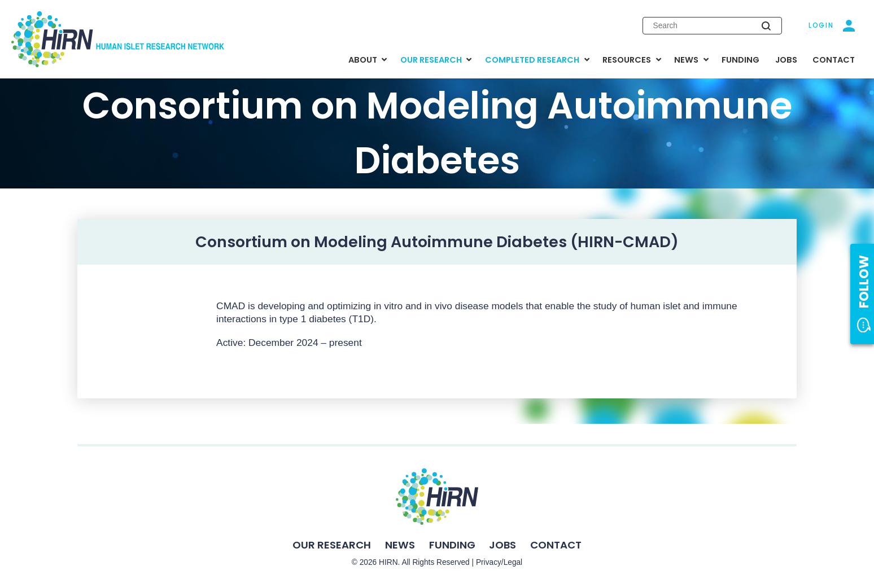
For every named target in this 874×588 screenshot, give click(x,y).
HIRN (388, 562)
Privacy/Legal (499, 562)
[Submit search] (766, 25)
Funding (452, 545)
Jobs (502, 545)
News (400, 545)
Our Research (332, 545)
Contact (556, 545)
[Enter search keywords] (712, 26)
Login (821, 25)
